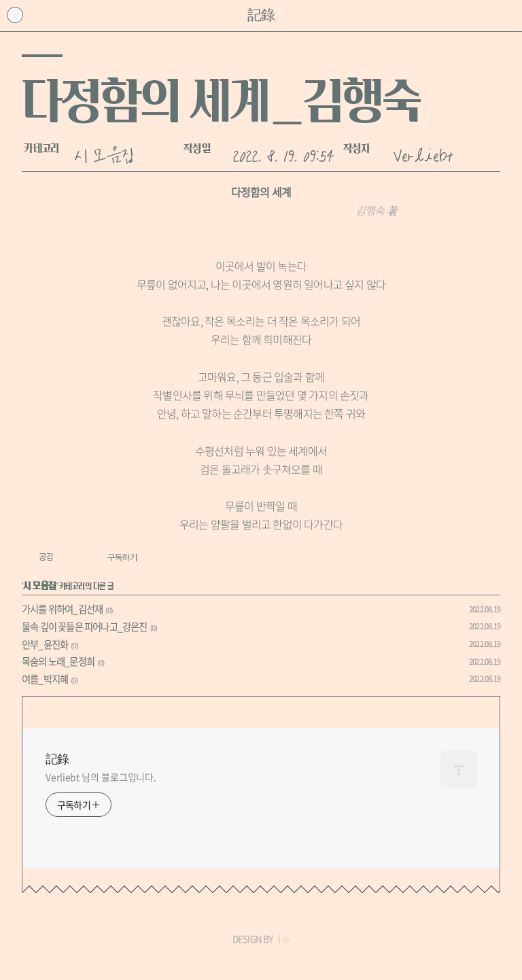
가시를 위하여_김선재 (62, 609)
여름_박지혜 (45, 679)
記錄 (261, 15)
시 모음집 (104, 154)
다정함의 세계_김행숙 (221, 101)
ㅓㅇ (282, 939)
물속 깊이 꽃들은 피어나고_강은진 (85, 627)
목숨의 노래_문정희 (58, 661)
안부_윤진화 (45, 644)
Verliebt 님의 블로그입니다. (101, 777)
